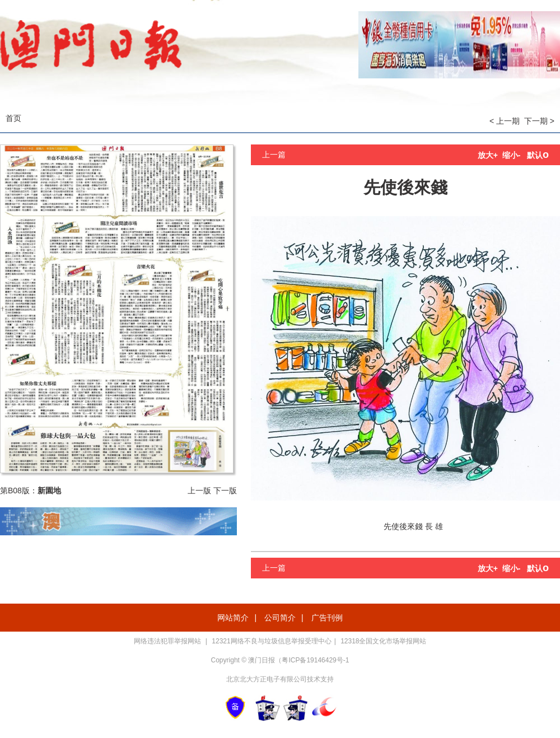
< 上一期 (505, 121)
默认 (538, 155)
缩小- (512, 155)
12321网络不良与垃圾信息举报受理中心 (271, 641)
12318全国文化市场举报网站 (383, 641)
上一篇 (274, 155)
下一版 (225, 491)
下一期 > (539, 121)
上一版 (199, 491)
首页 (13, 118)
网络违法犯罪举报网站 (168, 641)
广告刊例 (327, 618)
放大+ (488, 155)
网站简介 (233, 618)
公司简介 (280, 618)
